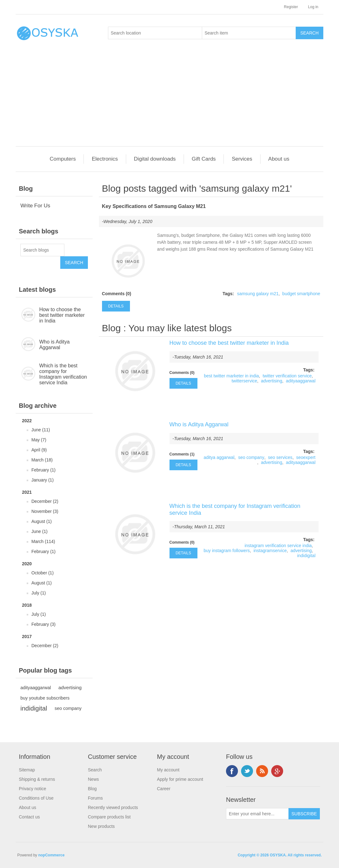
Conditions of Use (36, 798)
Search (95, 770)
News (93, 779)
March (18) (42, 460)
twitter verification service (287, 376)
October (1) (43, 573)
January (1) (43, 480)
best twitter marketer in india (231, 376)
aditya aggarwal (219, 457)
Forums (95, 798)
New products (101, 826)
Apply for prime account (180, 779)
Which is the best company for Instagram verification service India (63, 374)
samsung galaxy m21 (258, 294)
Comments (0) (117, 294)
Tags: (228, 294)
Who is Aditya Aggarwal (54, 345)
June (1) (39, 531)
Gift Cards (204, 159)
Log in (313, 7)
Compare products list (109, 817)
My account (168, 770)
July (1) (39, 593)
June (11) (41, 430)
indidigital (34, 708)
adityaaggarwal (36, 688)
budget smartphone (301, 294)
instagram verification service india (278, 546)
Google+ (277, 771)
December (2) (45, 501)
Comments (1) (182, 454)
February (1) (43, 470)
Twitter (247, 771)
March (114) (43, 541)
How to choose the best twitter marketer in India (62, 315)
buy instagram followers (227, 551)
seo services (280, 457)
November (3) (45, 511)
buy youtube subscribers (45, 698)
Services (242, 159)
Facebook (232, 771)
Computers (63, 159)
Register (291, 7)
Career (164, 789)
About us (279, 159)
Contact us (29, 817)
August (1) (42, 521)
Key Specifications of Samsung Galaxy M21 (154, 206)
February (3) (43, 624)
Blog (111, 328)
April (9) (39, 450)
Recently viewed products (113, 807)
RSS (262, 771)
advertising (70, 687)
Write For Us (35, 206)
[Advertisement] (171, 99)
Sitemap (27, 770)
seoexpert (306, 457)
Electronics (105, 159)
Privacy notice (32, 789)
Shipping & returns (37, 779)
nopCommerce (51, 855)
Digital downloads (155, 159)
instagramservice (270, 551)
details (116, 306)
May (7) (39, 440)
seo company (68, 708)
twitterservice (245, 381)
